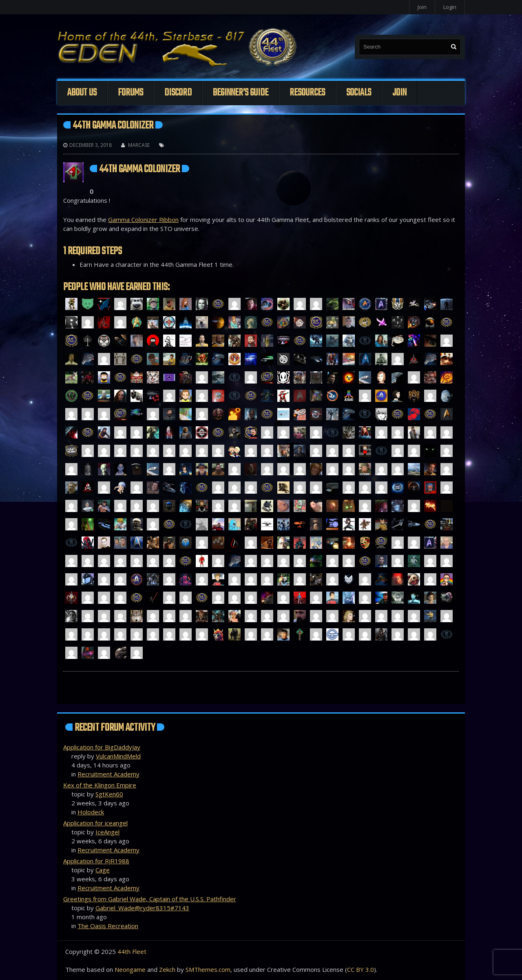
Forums (130, 93)
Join (422, 7)
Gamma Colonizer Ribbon (143, 220)
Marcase (139, 145)
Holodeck (91, 812)
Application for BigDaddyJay (102, 747)
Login (450, 7)
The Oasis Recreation (108, 926)
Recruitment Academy (108, 774)
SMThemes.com (208, 969)
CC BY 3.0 (361, 969)
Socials (359, 93)
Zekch (167, 969)
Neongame (130, 969)
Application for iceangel (95, 823)
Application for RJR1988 (96, 861)
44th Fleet (132, 951)
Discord (178, 93)
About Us (82, 93)
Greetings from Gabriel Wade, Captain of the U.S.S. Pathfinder (150, 899)
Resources (307, 93)
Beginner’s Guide (241, 93)
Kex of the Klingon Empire (100, 785)
